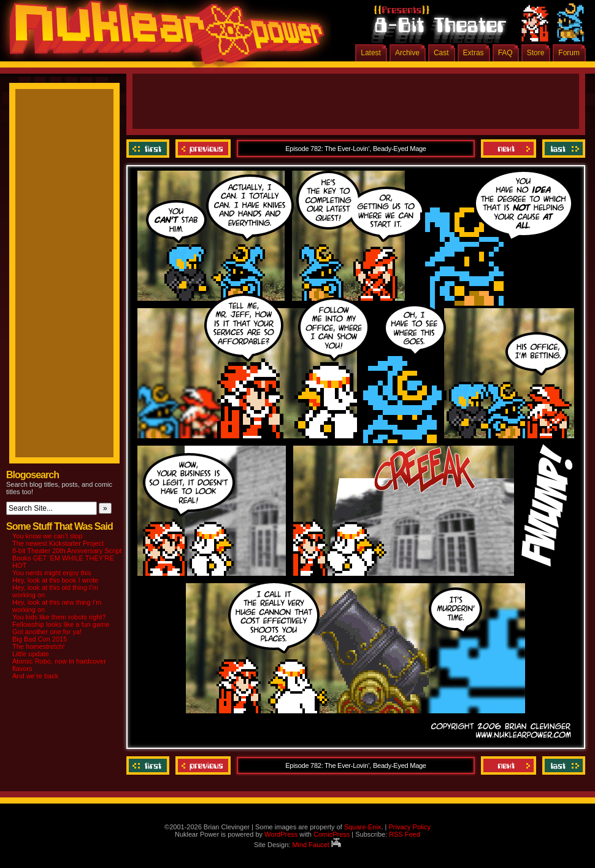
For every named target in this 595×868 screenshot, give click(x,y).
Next (509, 149)
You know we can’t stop (48, 536)
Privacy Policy (409, 827)
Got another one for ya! (47, 632)
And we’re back (35, 676)
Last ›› (562, 149)
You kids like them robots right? (59, 617)
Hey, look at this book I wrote (55, 580)
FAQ (505, 53)
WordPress (281, 834)
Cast (441, 53)
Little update (31, 654)
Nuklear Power (163, 37)
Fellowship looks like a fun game (61, 624)
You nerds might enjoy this (52, 573)
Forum (569, 53)
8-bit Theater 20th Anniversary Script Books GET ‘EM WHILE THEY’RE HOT (67, 558)
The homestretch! (39, 646)
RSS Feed (405, 834)
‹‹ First (149, 149)
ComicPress (332, 834)
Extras (474, 53)
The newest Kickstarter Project (58, 543)
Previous (203, 149)
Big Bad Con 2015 (40, 639)
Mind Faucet (317, 845)
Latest (371, 53)
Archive (407, 53)
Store (536, 53)
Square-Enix (363, 827)
